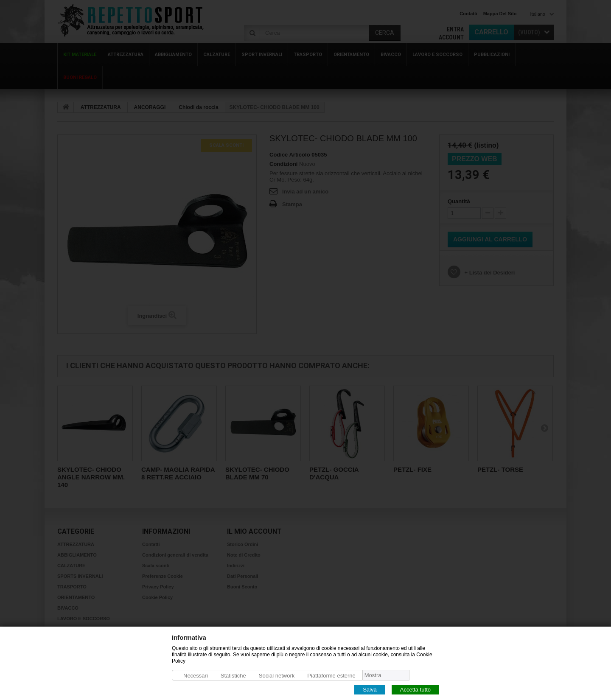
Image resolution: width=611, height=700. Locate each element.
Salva (370, 689)
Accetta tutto (415, 689)
